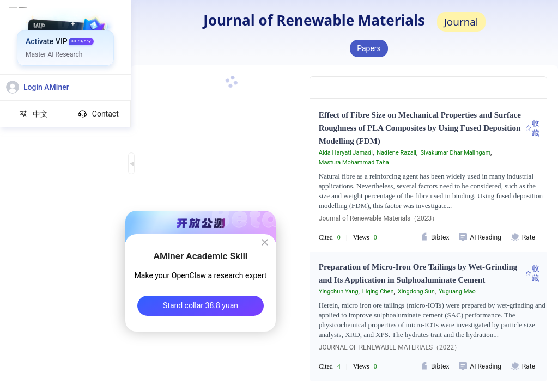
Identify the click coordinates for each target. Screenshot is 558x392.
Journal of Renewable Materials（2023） (378, 218)
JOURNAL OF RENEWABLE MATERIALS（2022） (390, 347)
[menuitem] (66, 41)
